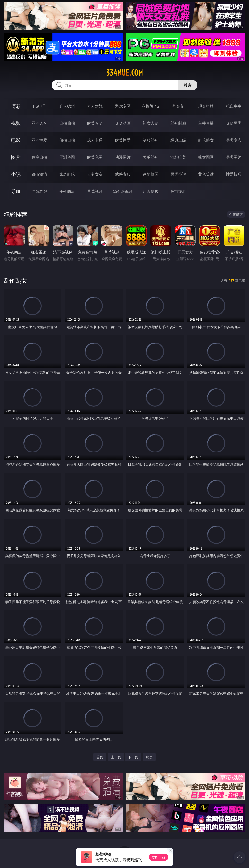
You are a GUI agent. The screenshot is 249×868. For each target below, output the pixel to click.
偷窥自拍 (39, 157)
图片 (16, 157)
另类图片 (234, 157)
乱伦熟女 (206, 140)
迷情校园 (151, 174)
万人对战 (95, 106)
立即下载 (159, 857)
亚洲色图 (67, 157)
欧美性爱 (123, 140)
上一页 (116, 757)
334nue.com (124, 73)
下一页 (133, 757)
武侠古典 (123, 174)
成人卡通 (95, 140)
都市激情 (39, 174)
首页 (100, 757)
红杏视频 (151, 191)
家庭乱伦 (67, 174)
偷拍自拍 (67, 140)
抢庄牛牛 (234, 106)
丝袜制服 (178, 123)
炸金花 (178, 106)
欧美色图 (95, 157)
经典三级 (178, 140)
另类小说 (178, 174)
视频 (16, 123)
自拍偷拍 (67, 123)
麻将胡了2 (150, 106)
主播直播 (206, 123)
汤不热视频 (123, 191)
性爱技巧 (234, 174)
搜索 (188, 85)
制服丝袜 (151, 140)
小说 (16, 174)
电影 (16, 140)
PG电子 (39, 106)
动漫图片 (123, 157)
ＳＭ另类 (234, 123)
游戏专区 (123, 106)
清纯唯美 (178, 157)
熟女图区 (206, 157)
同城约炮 (39, 191)
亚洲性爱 (39, 140)
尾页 (149, 757)
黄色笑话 (206, 174)
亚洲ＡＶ (39, 123)
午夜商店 (67, 191)
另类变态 (234, 140)
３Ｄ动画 (123, 123)
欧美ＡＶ (95, 123)
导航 (16, 191)
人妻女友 (95, 174)
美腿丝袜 (151, 157)
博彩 (16, 106)
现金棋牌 (206, 106)
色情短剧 (178, 191)
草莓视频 (95, 191)
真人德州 (67, 106)
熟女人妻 (151, 123)
